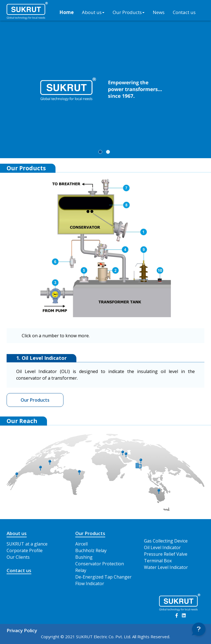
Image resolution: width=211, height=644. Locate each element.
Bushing (84, 557)
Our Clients (18, 557)
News (159, 12)
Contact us (184, 12)
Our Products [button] (129, 12)
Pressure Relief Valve (166, 554)
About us (17, 533)
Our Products (35, 400)
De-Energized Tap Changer (103, 577)
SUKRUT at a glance (27, 544)
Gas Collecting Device (166, 541)
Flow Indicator (90, 583)
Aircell (81, 544)
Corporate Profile (25, 550)
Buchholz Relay (91, 550)
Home (66, 12)
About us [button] (93, 12)
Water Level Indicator (166, 567)
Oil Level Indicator (162, 547)
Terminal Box (158, 561)
